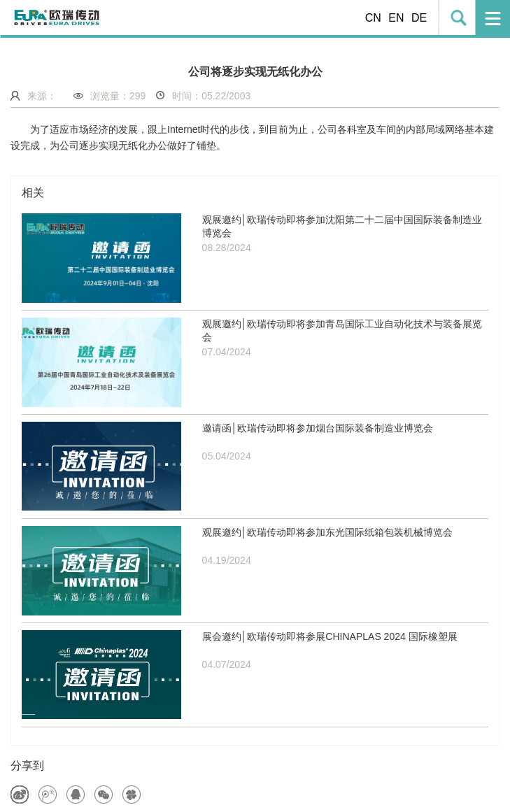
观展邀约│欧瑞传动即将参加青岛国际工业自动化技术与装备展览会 (342, 331)
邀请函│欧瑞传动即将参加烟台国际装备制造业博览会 (318, 428)
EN (396, 18)
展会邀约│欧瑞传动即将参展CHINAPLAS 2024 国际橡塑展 (330, 636)
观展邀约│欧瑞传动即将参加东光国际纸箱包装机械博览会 (328, 532)
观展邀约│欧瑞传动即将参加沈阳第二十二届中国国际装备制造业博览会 (342, 227)
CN (373, 18)
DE (419, 18)
